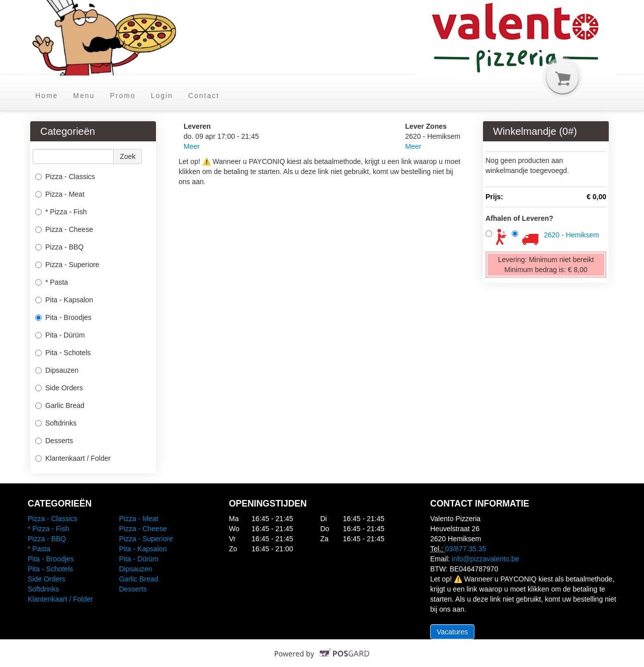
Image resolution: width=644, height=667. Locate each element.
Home (47, 96)
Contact (204, 96)
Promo (123, 96)
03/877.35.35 (466, 549)
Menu (84, 96)
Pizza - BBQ (59, 247)
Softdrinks (56, 423)
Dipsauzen (57, 370)
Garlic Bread (60, 405)
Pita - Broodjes (63, 317)
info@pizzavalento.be (486, 559)
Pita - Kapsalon (64, 300)
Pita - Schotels (63, 353)
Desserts (54, 441)
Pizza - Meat (60, 194)
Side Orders (59, 388)
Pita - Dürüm (60, 335)
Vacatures (452, 632)
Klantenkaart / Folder (73, 458)
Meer (192, 146)
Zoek (128, 156)
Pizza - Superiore (67, 265)
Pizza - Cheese (64, 229)
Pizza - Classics (65, 177)
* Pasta (52, 282)
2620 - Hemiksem (572, 235)
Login (162, 96)
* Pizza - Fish (61, 212)
